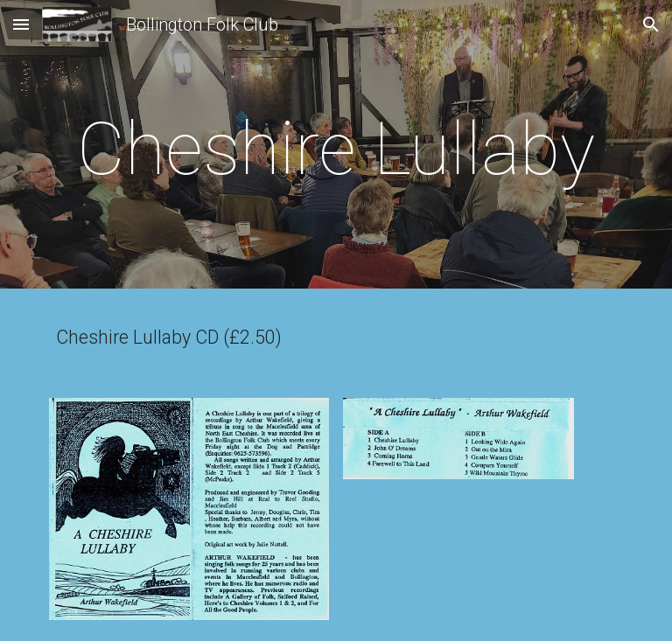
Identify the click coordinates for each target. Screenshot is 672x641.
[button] (21, 24)
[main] (336, 149)
